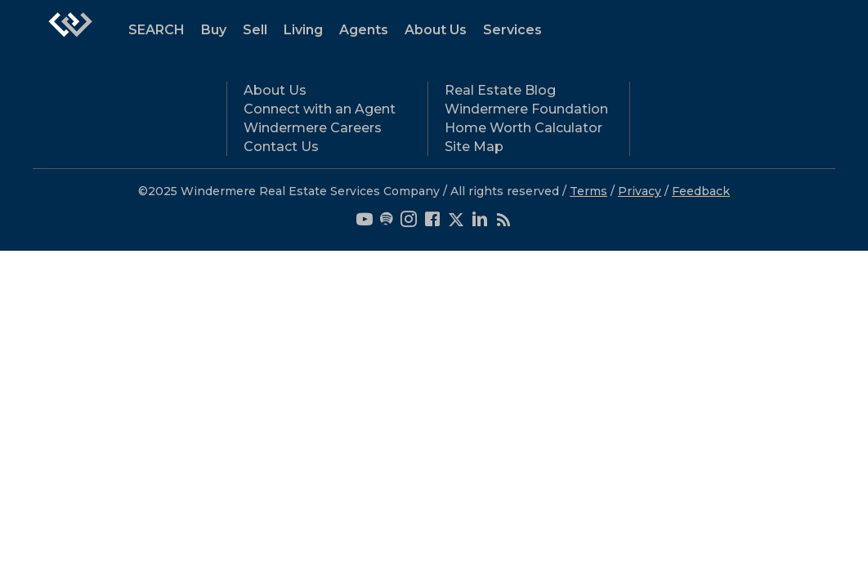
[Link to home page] (70, 33)
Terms (588, 191)
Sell (255, 30)
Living (303, 30)
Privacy (640, 191)
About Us (436, 30)
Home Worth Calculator (523, 128)
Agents (364, 30)
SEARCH (157, 30)
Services (512, 30)
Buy (214, 30)
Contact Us (281, 147)
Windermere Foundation (526, 109)
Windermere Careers (313, 128)
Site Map (474, 147)
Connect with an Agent (320, 109)
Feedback (701, 191)
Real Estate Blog (500, 90)
